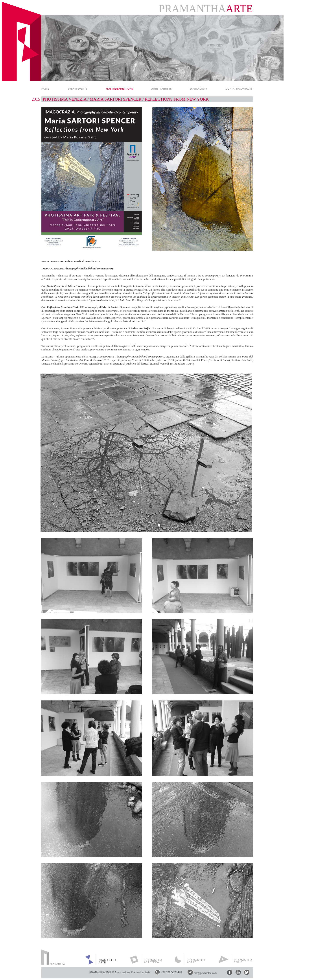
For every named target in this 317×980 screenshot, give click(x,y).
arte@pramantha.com (205, 973)
